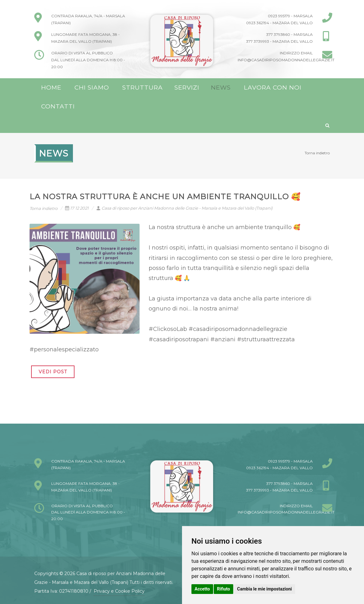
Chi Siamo (92, 88)
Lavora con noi (273, 88)
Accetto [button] (202, 589)
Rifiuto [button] (223, 589)
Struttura (143, 88)
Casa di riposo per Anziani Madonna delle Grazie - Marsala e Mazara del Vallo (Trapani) (184, 208)
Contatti (58, 106)
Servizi (187, 88)
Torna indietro (317, 153)
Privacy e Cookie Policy (119, 591)
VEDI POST (53, 372)
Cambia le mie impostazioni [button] (264, 589)
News (221, 88)
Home (51, 88)
